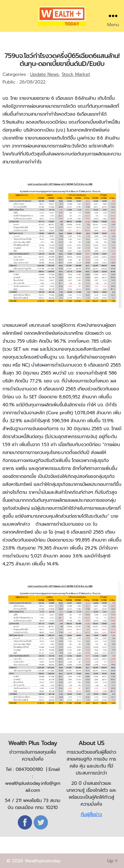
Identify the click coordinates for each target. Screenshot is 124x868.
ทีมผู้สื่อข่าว (91, 814)
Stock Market (76, 74)
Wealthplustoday (42, 861)
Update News (44, 74)
